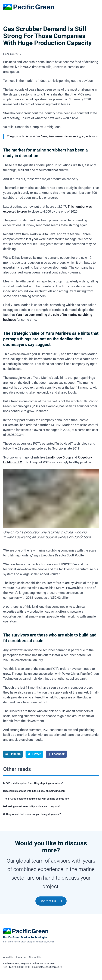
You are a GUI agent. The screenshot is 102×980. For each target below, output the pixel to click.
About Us (8, 957)
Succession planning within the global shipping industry (34, 791)
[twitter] (34, 754)
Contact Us (51, 901)
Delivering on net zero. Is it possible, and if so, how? (32, 806)
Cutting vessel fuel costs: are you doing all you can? (32, 814)
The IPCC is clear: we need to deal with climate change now (36, 799)
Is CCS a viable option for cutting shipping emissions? (33, 783)
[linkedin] (13, 754)
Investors (21, 957)
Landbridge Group (58, 457)
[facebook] (56, 754)
